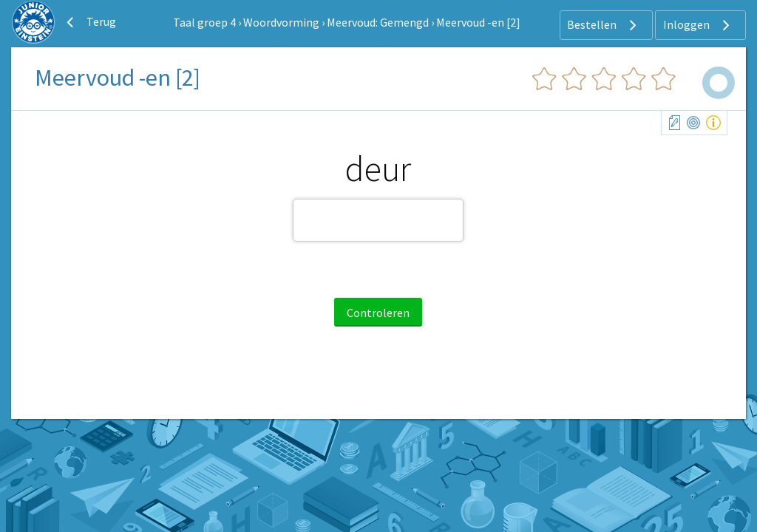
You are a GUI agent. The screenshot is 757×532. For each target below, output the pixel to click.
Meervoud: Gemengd (378, 22)
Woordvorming (281, 22)
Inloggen (698, 25)
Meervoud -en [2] (478, 22)
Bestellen (604, 25)
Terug (89, 22)
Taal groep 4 (204, 22)
